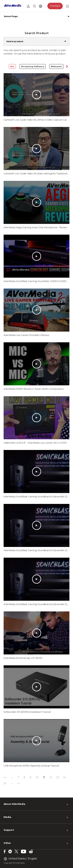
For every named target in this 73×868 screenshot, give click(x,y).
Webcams (56, 66)
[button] (67, 66)
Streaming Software (33, 66)
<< (5, 777)
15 (5, 783)
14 (64, 777)
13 (57, 777)
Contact (55, 6)
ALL (12, 66)
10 (37, 777)
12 (51, 777)
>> (19, 783)
